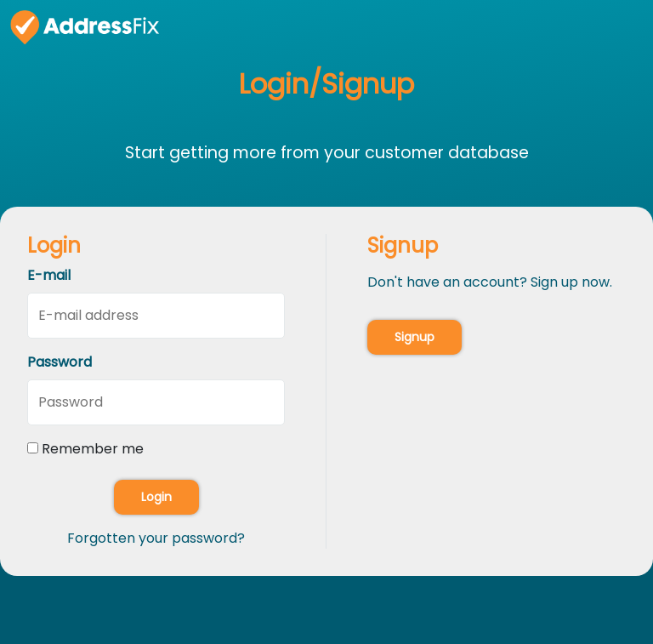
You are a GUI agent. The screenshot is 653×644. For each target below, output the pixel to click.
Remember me (93, 449)
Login (156, 497)
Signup (415, 337)
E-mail (49, 275)
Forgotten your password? (156, 538)
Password (60, 362)
